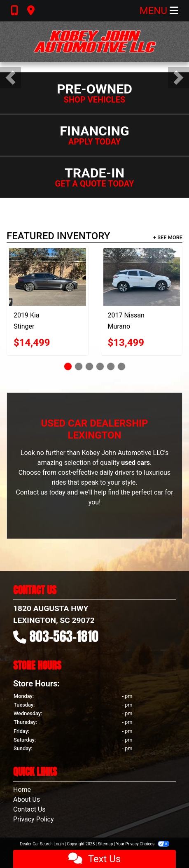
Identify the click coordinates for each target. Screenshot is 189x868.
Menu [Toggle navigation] (159, 11)
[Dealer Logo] (95, 42)
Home (22, 790)
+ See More (168, 237)
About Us (27, 799)
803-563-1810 (64, 636)
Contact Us (29, 809)
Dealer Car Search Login (42, 844)
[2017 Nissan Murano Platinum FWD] (142, 277)
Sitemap (105, 844)
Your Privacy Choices (143, 844)
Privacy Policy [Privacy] (34, 819)
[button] (10, 78)
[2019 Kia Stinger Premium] (48, 277)
